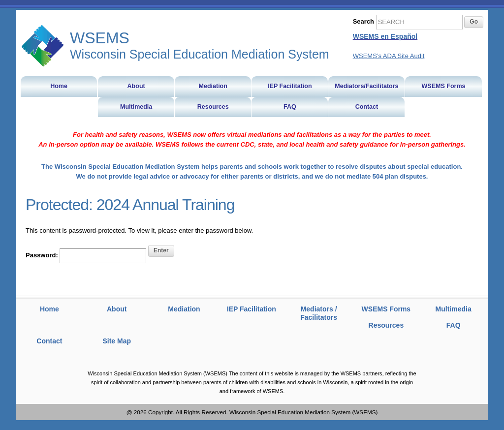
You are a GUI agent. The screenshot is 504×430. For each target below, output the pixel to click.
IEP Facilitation (252, 309)
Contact (49, 341)
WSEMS (43, 46)
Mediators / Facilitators (319, 313)
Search (363, 21)
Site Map (117, 341)
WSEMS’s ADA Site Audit (389, 56)
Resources (386, 325)
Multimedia (454, 309)
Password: (86, 256)
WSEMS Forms (386, 309)
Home (49, 309)
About (117, 309)
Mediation (184, 309)
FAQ (454, 325)
